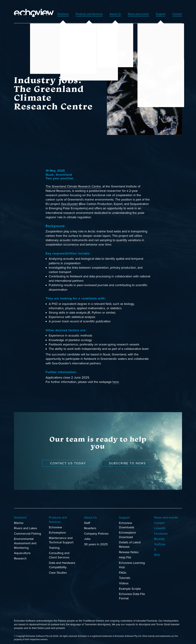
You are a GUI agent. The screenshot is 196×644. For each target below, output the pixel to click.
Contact (177, 12)
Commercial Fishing (28, 531)
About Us (110, 12)
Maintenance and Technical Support (61, 538)
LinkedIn (160, 526)
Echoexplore (57, 530)
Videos (124, 581)
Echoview (55, 525)
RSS (157, 553)
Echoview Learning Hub (132, 563)
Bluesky (159, 537)
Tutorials (125, 576)
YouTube (160, 542)
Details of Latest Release (130, 542)
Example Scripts (130, 586)
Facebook (161, 531)
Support (159, 12)
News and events (135, 12)
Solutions (53, 12)
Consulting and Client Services (59, 553)
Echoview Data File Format (132, 594)
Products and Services (81, 12)
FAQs (123, 570)
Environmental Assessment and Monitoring (25, 541)
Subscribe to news (128, 461)
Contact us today (68, 461)
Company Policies (96, 531)
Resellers (90, 526)
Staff (87, 521)
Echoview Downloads (127, 523)
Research (20, 556)
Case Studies (58, 570)
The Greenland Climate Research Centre (73, 184)
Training (54, 545)
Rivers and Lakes (26, 526)
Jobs (87, 537)
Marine (19, 521)
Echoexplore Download (127, 532)
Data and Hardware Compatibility (62, 563)
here (116, 380)
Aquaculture (22, 551)
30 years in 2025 (96, 542)
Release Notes (129, 550)
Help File (125, 555)
